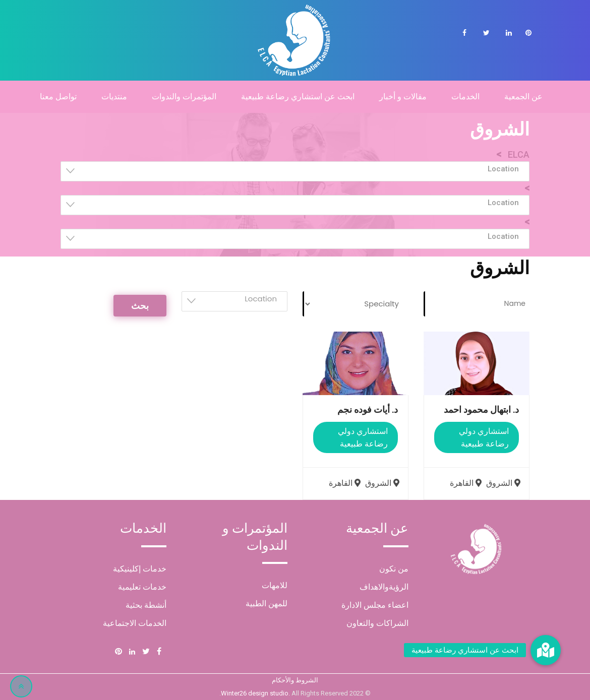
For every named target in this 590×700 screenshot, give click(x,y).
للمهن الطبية (267, 603)
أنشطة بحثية (146, 605)
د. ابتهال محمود (481, 409)
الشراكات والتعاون (377, 623)
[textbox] (292, 169)
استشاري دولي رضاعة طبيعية (484, 437)
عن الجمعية (523, 97)
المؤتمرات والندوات (184, 97)
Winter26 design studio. (256, 693)
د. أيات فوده (368, 409)
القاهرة (467, 483)
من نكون (394, 569)
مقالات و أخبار (403, 97)
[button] (546, 650)
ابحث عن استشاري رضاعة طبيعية (298, 97)
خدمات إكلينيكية (140, 569)
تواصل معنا (58, 97)
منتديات (114, 97)
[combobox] (295, 171)
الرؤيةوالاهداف (384, 587)
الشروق (505, 483)
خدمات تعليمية (142, 587)
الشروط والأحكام (295, 680)
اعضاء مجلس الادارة (375, 605)
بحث (140, 306)
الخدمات (465, 97)
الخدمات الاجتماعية (135, 623)
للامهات (275, 585)
